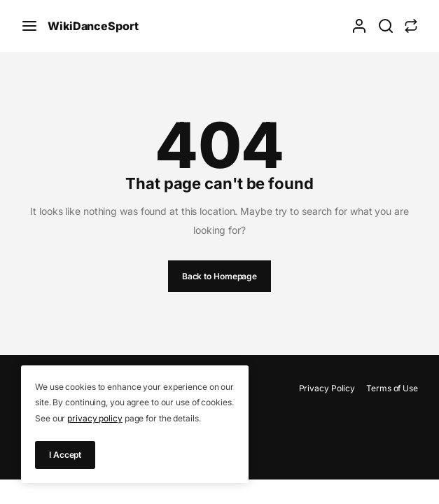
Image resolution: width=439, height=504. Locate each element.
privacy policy (95, 418)
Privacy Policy (327, 388)
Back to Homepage (219, 276)
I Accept (65, 455)
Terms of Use (392, 388)
